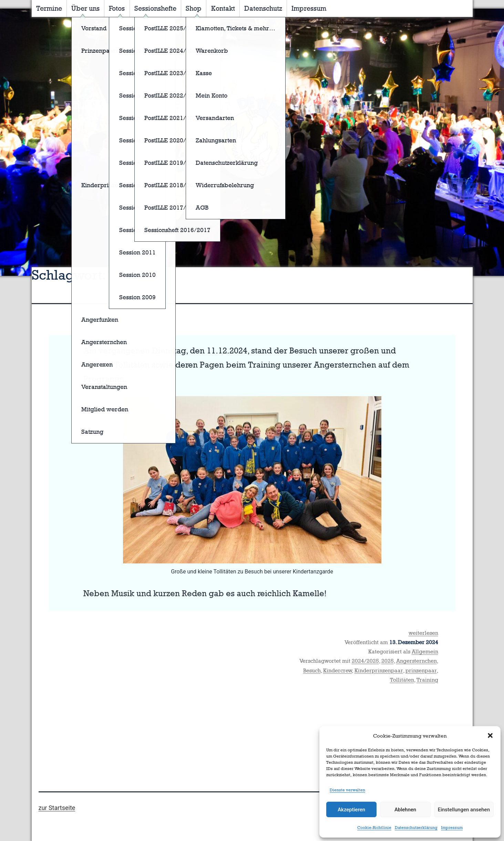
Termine (49, 8)
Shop (194, 8)
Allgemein (425, 652)
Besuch (312, 670)
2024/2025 (365, 661)
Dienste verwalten (347, 790)
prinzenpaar (421, 670)
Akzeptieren (351, 810)
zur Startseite (57, 808)
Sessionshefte (155, 8)
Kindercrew (338, 670)
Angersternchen (416, 661)
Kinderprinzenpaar (379, 670)
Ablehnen (405, 810)
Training (427, 680)
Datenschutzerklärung (416, 828)
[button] (490, 735)
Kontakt (223, 8)
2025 (388, 661)
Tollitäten (402, 680)
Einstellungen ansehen (464, 810)
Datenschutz (263, 8)
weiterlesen (423, 633)
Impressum (452, 828)
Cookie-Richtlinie (374, 828)
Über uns (85, 8)
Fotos (117, 8)
